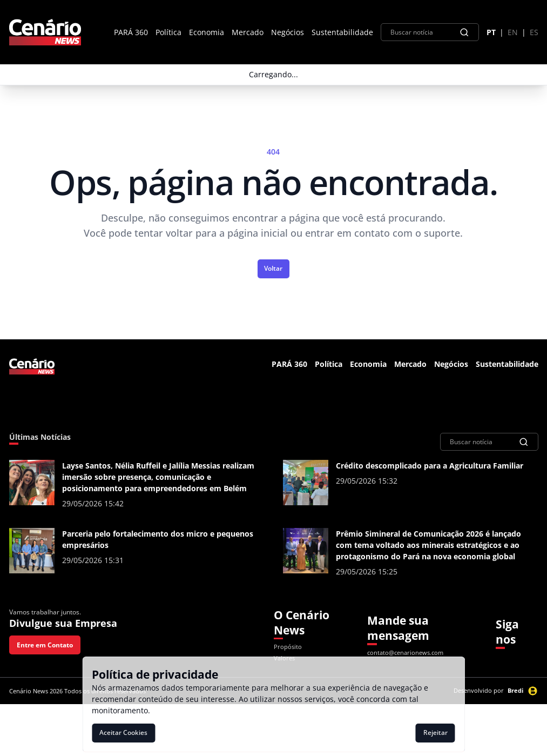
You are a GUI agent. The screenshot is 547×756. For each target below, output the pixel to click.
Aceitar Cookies (123, 732)
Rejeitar (435, 732)
